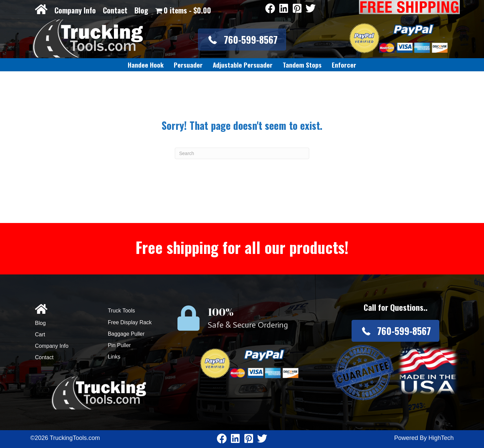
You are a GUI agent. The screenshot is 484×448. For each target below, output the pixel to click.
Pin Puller (119, 345)
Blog (141, 10)
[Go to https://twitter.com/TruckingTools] (311, 9)
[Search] (242, 153)
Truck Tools (122, 311)
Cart (40, 334)
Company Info (75, 10)
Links (114, 357)
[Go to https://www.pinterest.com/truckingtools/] (297, 9)
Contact (115, 10)
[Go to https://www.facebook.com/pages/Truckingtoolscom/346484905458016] (270, 9)
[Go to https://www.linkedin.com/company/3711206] (284, 9)
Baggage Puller (126, 334)
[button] (242, 40)
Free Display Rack (130, 322)
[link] (146, 65)
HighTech (441, 438)
